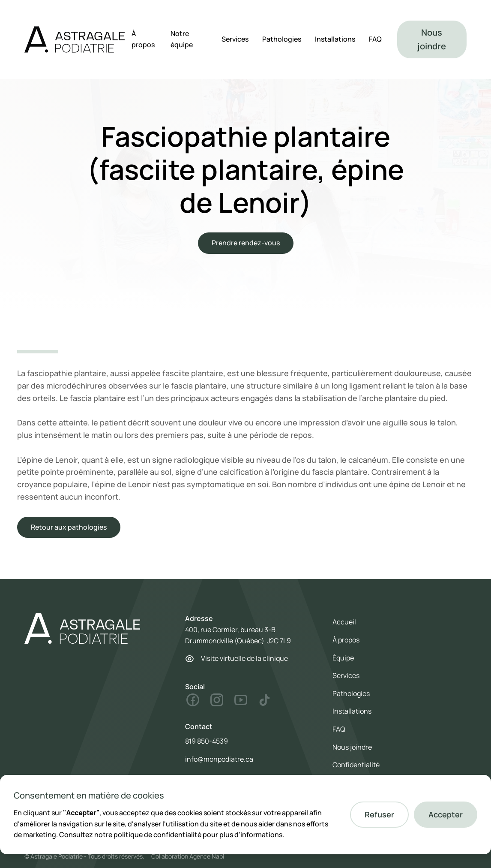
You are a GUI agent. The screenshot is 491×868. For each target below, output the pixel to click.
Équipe (343, 658)
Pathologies (282, 39)
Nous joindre (432, 39)
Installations (335, 39)
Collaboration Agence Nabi (188, 856)
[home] (74, 39)
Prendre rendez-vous (246, 243)
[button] (379, 815)
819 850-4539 (207, 741)
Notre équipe (182, 39)
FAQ (375, 39)
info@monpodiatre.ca (219, 759)
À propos (143, 39)
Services (235, 39)
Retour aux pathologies (69, 527)
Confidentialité (356, 765)
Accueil (344, 622)
